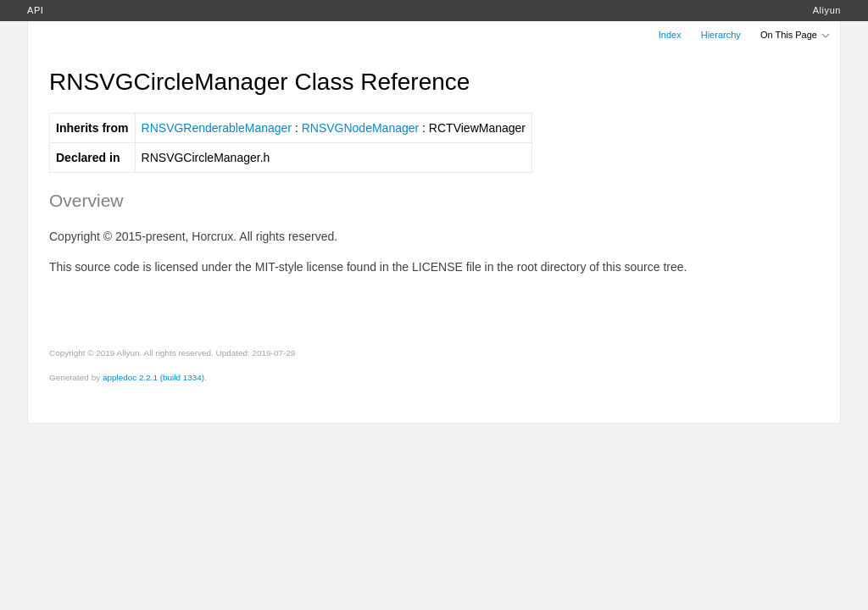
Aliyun (827, 10)
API (35, 10)
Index (670, 35)
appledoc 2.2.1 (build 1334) (153, 377)
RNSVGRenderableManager (217, 128)
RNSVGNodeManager (361, 128)
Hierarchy (721, 35)
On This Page (796, 35)
